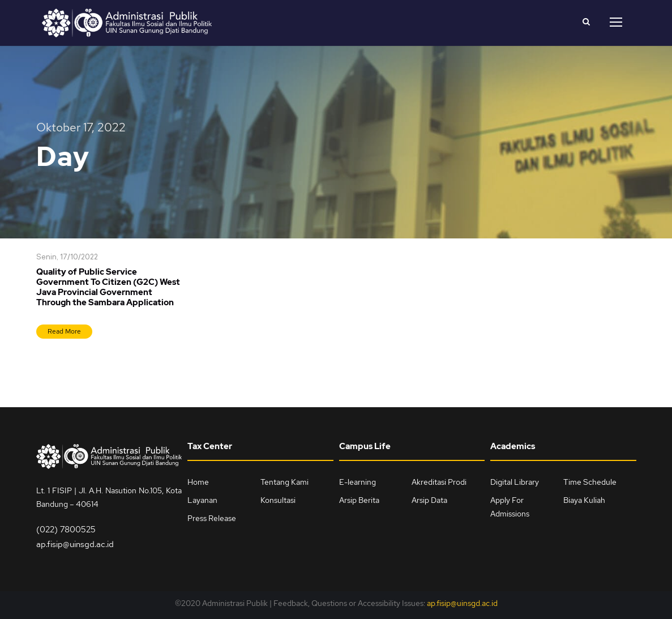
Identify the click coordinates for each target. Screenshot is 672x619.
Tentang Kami (284, 482)
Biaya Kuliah (584, 500)
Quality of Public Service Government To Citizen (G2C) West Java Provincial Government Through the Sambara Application (108, 287)
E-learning (358, 482)
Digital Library (515, 482)
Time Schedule (590, 482)
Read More (64, 331)
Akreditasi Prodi (439, 482)
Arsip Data (429, 500)
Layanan (202, 500)
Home (198, 482)
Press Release (212, 518)
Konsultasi (278, 500)
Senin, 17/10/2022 (67, 257)
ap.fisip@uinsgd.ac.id (75, 544)
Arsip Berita (359, 500)
